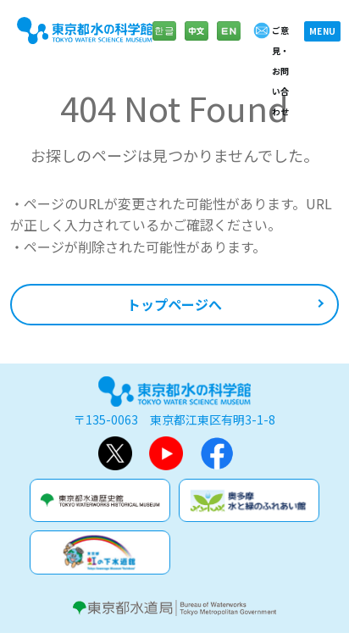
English (229, 39)
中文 (197, 39)
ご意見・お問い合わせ (280, 71)
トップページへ (174, 304)
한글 (164, 39)
